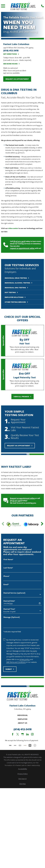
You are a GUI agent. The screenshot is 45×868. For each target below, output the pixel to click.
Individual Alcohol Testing (19, 283)
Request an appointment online (22, 498)
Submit (10, 669)
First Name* (8, 559)
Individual (22, 715)
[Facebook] (13, 734)
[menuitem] (22, 769)
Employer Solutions (15, 297)
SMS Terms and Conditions (16, 662)
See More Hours (12, 64)
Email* (6, 584)
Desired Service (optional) (14, 593)
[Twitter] (18, 734)
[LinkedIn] (27, 734)
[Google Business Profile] (22, 734)
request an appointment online (22, 248)
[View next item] (42, 524)
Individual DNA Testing (16, 288)
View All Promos (22, 396)
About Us (22, 723)
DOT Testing (11, 292)
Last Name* (8, 568)
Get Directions (11, 54)
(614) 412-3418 (19, 241)
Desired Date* (9, 601)
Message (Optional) (12, 617)
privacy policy (25, 659)
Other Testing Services (16, 302)
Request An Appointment (20, 446)
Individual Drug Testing (17, 278)
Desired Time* (9, 609)
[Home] (23, 6)
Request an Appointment (17, 79)
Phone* (6, 576)
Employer (23, 719)
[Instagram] (32, 734)
